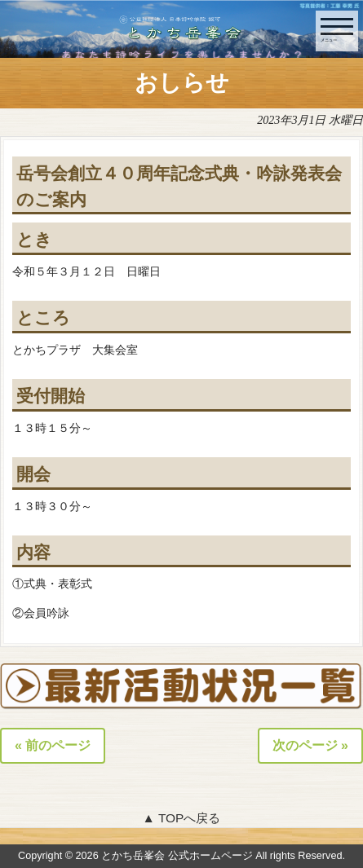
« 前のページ (53, 745)
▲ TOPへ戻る (182, 818)
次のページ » (310, 745)
